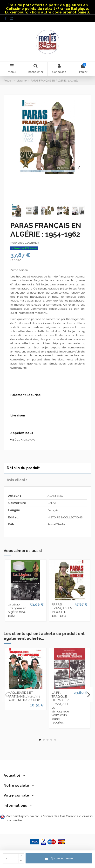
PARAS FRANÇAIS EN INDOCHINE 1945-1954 (62, 610)
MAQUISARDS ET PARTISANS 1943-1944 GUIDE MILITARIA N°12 (24, 696)
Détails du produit (23, 468)
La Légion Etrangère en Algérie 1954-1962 (17, 610)
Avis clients (17, 480)
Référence (17, 243)
